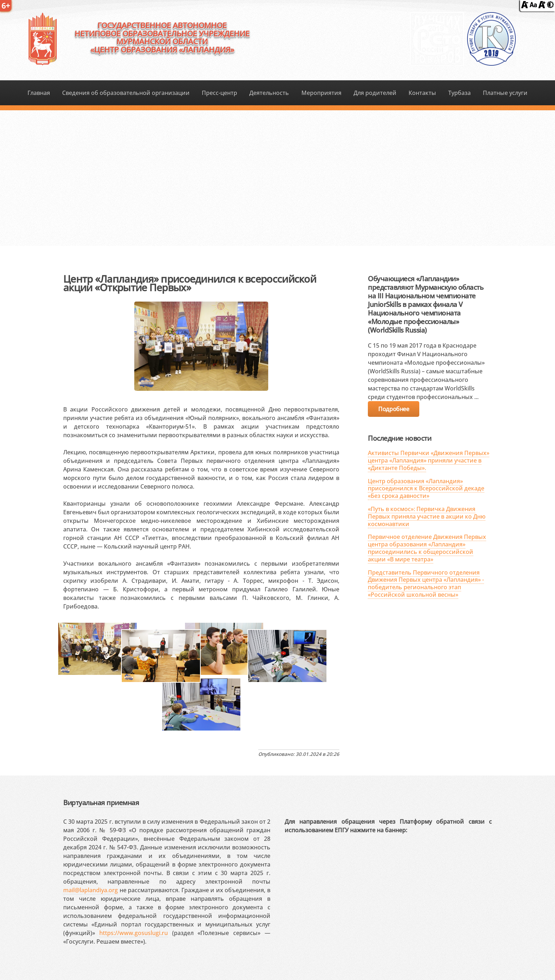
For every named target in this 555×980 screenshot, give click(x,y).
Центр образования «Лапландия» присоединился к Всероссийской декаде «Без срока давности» (426, 489)
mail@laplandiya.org (91, 890)
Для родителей (375, 93)
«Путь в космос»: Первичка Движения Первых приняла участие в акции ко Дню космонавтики (427, 516)
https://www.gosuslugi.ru (134, 933)
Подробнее (394, 409)
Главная (39, 93)
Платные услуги (505, 93)
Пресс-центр (219, 93)
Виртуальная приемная (101, 802)
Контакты (422, 93)
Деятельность (269, 93)
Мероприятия (321, 93)
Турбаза (459, 93)
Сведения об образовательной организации (126, 93)
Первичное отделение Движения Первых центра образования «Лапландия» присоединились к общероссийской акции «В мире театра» (427, 548)
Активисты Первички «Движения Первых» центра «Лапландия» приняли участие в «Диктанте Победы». (429, 460)
